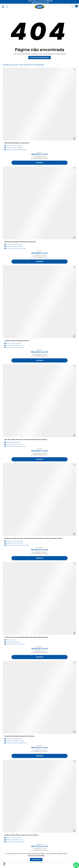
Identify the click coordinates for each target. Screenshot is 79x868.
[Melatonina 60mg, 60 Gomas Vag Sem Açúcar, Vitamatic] (39, 796)
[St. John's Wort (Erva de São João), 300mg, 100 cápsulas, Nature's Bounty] (39, 598)
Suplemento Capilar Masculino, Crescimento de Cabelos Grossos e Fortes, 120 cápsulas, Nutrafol (33, 538)
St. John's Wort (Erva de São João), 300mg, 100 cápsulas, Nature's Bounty (26, 637)
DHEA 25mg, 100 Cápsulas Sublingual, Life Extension (20, 242)
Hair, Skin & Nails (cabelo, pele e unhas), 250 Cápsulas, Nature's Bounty (26, 439)
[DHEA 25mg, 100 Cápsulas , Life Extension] (39, 104)
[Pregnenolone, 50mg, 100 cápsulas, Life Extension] (39, 697)
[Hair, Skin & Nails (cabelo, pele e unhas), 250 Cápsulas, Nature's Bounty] (39, 401)
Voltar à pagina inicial (40, 58)
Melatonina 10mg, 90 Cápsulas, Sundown (17, 341)
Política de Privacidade (36, 855)
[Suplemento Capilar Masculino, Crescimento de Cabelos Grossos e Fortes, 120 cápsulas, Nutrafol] (39, 500)
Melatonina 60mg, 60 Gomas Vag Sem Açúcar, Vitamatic (21, 835)
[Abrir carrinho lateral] (76, 7)
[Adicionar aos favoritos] (75, 69)
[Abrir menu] (3, 7)
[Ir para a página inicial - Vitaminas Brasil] (39, 7)
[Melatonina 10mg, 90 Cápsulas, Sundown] (39, 302)
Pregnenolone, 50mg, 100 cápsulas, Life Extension (19, 736)
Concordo (36, 860)
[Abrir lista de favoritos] (73, 7)
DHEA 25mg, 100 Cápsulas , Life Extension (17, 143)
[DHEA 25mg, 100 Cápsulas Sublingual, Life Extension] (39, 203)
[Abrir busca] (7, 7)
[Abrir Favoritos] (73, 7)
